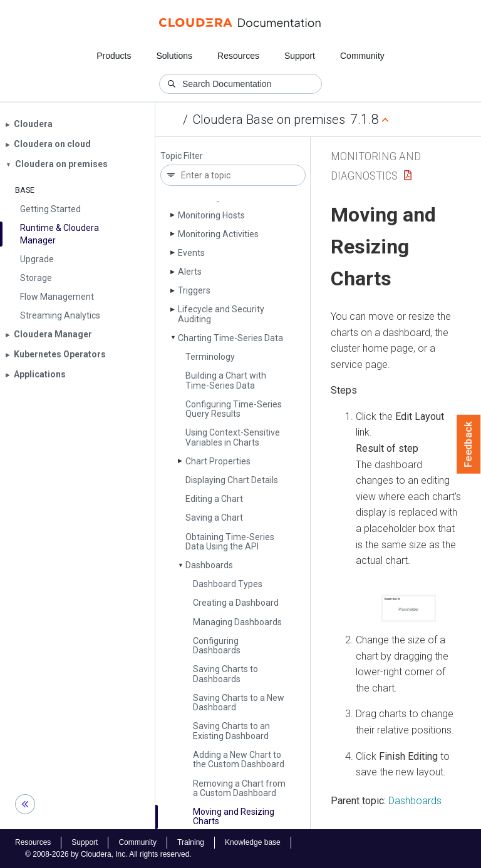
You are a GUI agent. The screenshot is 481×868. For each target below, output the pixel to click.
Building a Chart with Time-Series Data (226, 380)
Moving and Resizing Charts (234, 816)
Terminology (210, 357)
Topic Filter (182, 156)
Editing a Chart (214, 499)
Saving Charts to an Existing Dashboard (231, 731)
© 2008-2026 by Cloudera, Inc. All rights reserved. (108, 854)
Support (300, 56)
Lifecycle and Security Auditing (221, 314)
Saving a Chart (214, 518)
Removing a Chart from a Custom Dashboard (239, 788)
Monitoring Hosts (211, 215)
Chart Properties (218, 461)
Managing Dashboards (237, 622)
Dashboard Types (228, 584)
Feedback (469, 444)
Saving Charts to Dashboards (225, 674)
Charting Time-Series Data (230, 338)
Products (114, 56)
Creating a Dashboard (236, 603)
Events (191, 253)
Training (191, 842)
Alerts (190, 272)
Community (362, 56)
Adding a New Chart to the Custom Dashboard (239, 759)
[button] (408, 608)
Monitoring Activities (218, 234)
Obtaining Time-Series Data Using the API (230, 542)
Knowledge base (253, 842)
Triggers (194, 290)
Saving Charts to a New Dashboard (239, 702)
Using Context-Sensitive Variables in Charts (233, 437)
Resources (238, 56)
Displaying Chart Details (232, 480)
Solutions (174, 56)
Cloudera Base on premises (269, 120)
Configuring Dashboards (217, 646)
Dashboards (209, 565)
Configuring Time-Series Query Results (234, 409)
